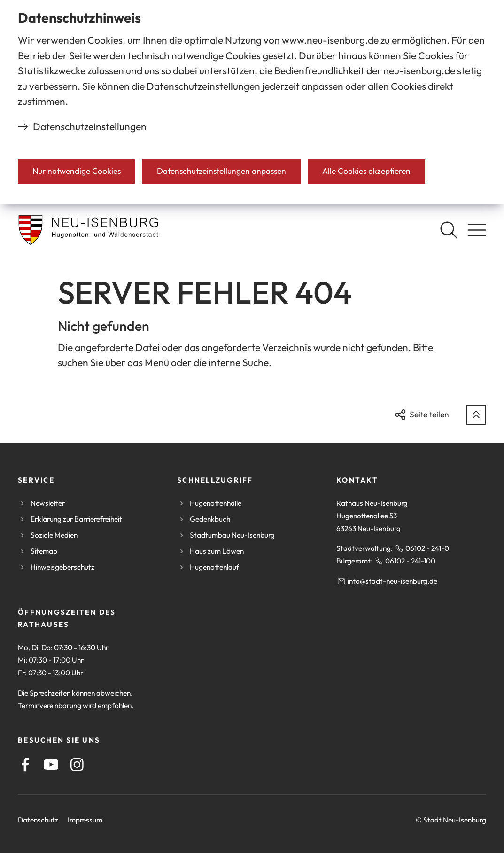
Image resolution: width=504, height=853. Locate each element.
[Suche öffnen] (449, 230)
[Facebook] (25, 765)
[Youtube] (51, 765)
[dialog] (252, 102)
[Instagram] (77, 765)
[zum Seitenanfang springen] (476, 415)
